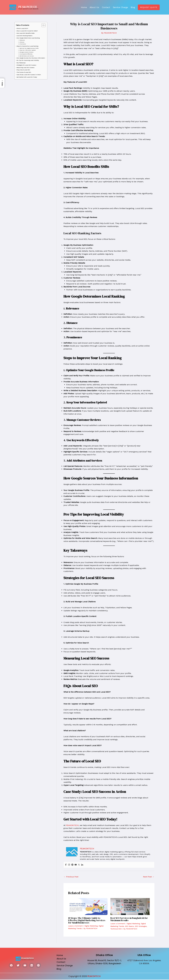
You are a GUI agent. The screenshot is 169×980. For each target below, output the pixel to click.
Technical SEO (116, 929)
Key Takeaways (21, 63)
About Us (94, 7)
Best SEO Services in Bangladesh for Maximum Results (129, 919)
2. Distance (21, 42)
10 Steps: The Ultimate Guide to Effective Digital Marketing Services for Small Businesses (87, 920)
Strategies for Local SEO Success (26, 65)
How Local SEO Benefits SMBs (26, 33)
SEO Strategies (141, 926)
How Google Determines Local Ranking (28, 38)
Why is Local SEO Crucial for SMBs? (27, 31)
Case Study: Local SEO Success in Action (29, 75)
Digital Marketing (91, 926)
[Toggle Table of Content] (42, 25)
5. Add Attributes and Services (26, 56)
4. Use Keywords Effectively (26, 54)
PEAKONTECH (27, 7)
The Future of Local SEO (24, 72)
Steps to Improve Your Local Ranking (27, 46)
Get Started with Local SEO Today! (27, 77)
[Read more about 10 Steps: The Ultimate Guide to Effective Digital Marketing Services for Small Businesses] (88, 906)
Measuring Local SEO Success (26, 67)
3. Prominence (22, 44)
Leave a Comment (75, 926)
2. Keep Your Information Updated (27, 50)
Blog (133, 7)
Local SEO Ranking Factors (24, 36)
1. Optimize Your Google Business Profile (29, 48)
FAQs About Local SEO (23, 70)
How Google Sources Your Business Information (31, 58)
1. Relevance (22, 40)
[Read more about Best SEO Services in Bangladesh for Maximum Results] (130, 906)
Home (84, 7)
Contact (106, 7)
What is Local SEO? (22, 28)
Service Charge (120, 7)
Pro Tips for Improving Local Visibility (28, 60)
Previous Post (71, 877)
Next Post (149, 877)
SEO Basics (129, 926)
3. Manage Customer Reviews (26, 52)
